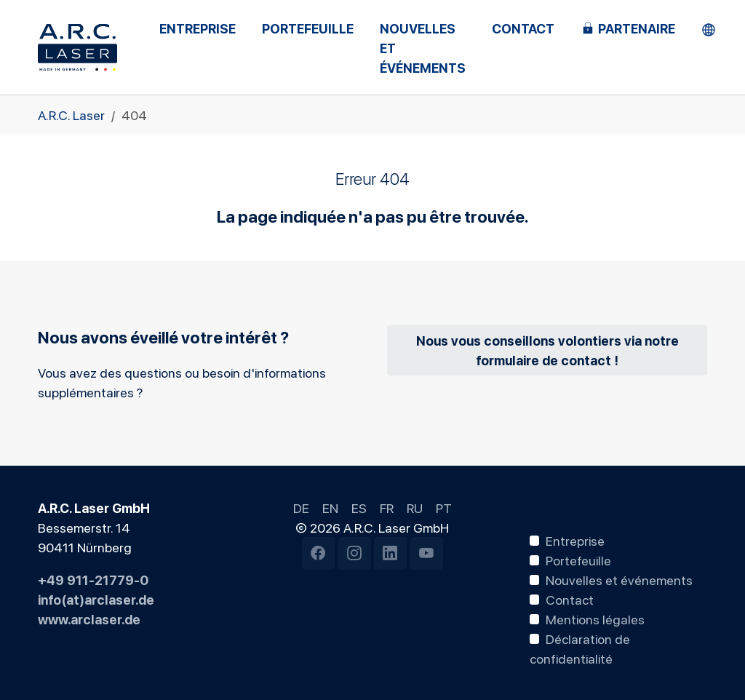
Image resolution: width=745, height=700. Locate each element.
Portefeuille (578, 560)
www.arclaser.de (89, 619)
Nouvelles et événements (619, 579)
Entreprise (575, 540)
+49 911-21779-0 (93, 579)
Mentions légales (595, 619)
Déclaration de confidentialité (580, 648)
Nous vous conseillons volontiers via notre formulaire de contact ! (547, 350)
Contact (570, 599)
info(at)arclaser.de (96, 599)
